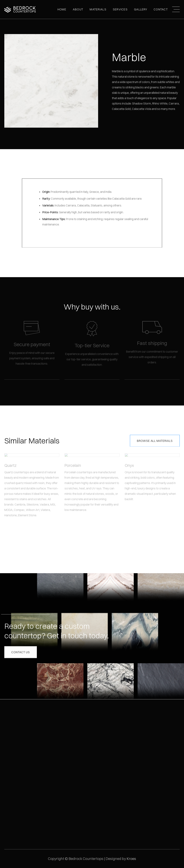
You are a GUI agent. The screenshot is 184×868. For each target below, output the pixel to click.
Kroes (131, 859)
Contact (161, 9)
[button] (78, 9)
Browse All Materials (155, 440)
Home (62, 9)
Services (120, 9)
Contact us (21, 651)
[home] (20, 9)
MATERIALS (98, 9)
